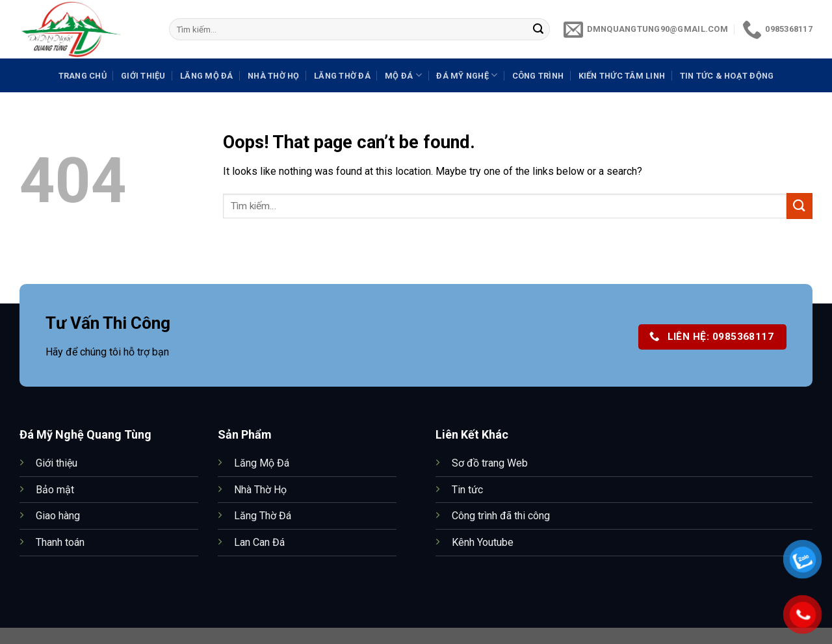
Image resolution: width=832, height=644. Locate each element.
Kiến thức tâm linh (622, 76)
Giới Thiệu (143, 76)
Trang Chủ (83, 76)
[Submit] (538, 29)
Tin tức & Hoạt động (727, 76)
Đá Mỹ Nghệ (467, 75)
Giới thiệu (57, 463)
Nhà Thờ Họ (274, 76)
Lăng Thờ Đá (342, 76)
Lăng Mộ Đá (207, 76)
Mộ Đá (403, 75)
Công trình (538, 76)
